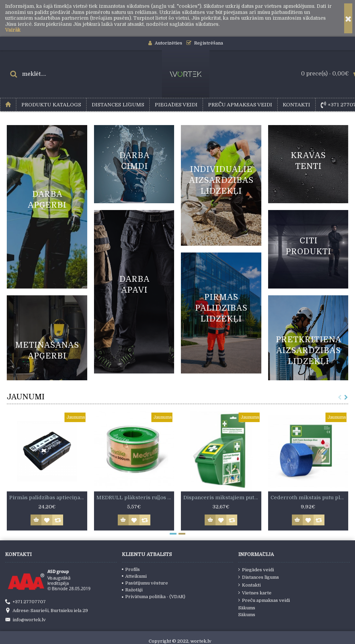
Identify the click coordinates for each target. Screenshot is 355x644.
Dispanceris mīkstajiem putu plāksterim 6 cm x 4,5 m (222, 498)
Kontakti (249, 585)
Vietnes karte (255, 593)
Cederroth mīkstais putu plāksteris (310, 498)
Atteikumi (134, 576)
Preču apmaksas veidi (264, 600)
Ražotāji (132, 590)
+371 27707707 (25, 602)
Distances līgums (259, 577)
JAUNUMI (26, 397)
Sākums (247, 608)
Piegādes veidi (256, 570)
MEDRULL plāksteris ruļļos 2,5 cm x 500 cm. (135, 498)
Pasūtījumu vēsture (145, 583)
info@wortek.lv (25, 620)
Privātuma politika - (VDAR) (154, 597)
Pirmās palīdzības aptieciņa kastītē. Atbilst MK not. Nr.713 (48, 498)
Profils (131, 569)
